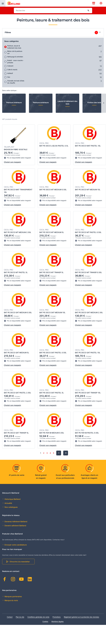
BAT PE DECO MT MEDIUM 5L (52, 232)
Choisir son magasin (12, 162)
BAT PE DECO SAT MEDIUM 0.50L (18, 312)
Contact (10, 617)
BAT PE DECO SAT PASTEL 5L (52, 393)
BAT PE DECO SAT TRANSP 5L (16, 433)
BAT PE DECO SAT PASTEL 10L (88, 353)
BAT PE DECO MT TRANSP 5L (51, 272)
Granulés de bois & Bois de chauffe (16, 82)
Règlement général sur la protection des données (82, 617)
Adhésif (10, 73)
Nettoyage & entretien (15, 57)
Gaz (9, 77)
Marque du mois (11, 600)
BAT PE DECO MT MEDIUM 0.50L (53, 190)
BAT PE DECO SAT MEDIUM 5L (16, 353)
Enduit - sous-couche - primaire (16, 61)
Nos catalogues (11, 507)
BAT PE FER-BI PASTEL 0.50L (87, 433)
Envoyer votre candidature (15, 545)
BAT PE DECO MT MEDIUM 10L (88, 190)
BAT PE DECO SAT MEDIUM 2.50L (89, 312)
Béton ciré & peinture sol (15, 52)
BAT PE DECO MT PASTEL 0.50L (88, 232)
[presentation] (3, 3)
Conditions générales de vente (38, 617)
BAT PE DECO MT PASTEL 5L (16, 272)
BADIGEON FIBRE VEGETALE (16, 149)
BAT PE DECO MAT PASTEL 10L (88, 146)
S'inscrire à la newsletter (20, 562)
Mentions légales (58, 621)
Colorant (10, 66)
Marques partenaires (13, 596)
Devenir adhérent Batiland (15, 526)
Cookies (45, 621)
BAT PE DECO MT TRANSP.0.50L (88, 272)
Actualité (8, 503)
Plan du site (20, 617)
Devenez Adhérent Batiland (16, 522)
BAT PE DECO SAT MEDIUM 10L (52, 312)
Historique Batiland (12, 499)
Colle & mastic (12, 70)
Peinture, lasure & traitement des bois (14, 47)
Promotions (57, 617)
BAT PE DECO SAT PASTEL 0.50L (53, 353)
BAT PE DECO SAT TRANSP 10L (88, 393)
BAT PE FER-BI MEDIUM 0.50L (52, 433)
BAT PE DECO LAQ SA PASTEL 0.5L (54, 146)
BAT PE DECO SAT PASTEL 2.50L (17, 393)
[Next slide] (104, 103)
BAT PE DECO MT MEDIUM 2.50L (18, 232)
